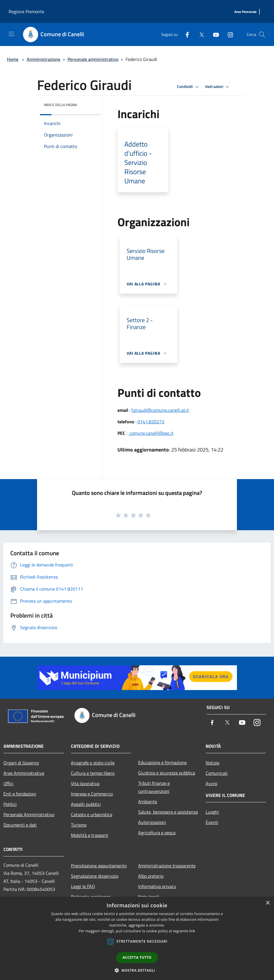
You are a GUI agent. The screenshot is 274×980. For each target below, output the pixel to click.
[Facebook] (185, 34)
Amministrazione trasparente (167, 866)
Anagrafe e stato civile (93, 763)
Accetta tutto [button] (137, 957)
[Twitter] (199, 34)
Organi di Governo (21, 763)
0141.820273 (151, 422)
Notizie (213, 763)
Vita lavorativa (85, 783)
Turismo (79, 825)
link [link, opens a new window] (192, 931)
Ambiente (148, 802)
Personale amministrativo (93, 59)
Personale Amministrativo (29, 814)
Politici (10, 804)
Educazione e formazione (162, 762)
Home (13, 59)
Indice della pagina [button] (60, 105)
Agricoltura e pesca (157, 833)
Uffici (8, 783)
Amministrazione (44, 59)
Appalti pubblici (86, 804)
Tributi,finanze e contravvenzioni (154, 787)
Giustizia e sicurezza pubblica (167, 773)
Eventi (212, 822)
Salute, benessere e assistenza (168, 812)
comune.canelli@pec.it (151, 433)
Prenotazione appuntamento (99, 866)
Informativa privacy (157, 886)
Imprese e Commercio (92, 794)
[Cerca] (262, 34)
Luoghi (212, 812)
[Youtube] (214, 34)
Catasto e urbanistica (92, 814)
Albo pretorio (151, 876)
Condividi (189, 87)
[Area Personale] (245, 12)
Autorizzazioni (152, 822)
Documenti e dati (20, 825)
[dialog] (137, 938)
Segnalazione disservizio (95, 876)
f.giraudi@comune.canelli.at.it (160, 410)
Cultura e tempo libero (93, 773)
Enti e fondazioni (20, 794)
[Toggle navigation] (11, 34)
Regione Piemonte (26, 11)
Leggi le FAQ (83, 886)
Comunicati (217, 773)
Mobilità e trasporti (90, 835)
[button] (137, 970)
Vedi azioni (218, 87)
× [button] (268, 903)
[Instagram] (228, 34)
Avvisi (212, 783)
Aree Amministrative (24, 773)
